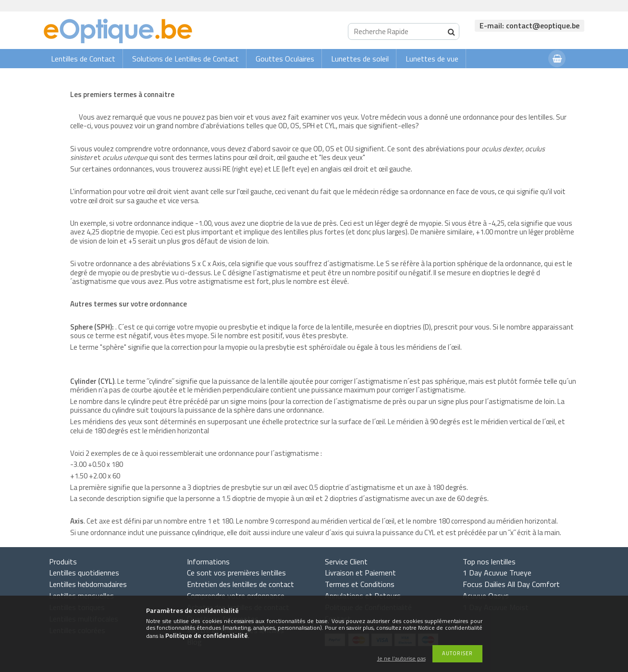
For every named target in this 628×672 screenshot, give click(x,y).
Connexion (522, 78)
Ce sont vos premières (236, 573)
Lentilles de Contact (83, 59)
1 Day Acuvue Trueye (497, 573)
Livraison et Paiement (360, 573)
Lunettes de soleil (360, 59)
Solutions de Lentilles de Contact (185, 59)
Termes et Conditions (360, 584)
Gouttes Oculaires (285, 59)
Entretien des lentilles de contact (240, 584)
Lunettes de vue (432, 59)
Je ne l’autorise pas (401, 659)
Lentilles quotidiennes (84, 573)
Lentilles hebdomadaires (88, 584)
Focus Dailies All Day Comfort (511, 584)
